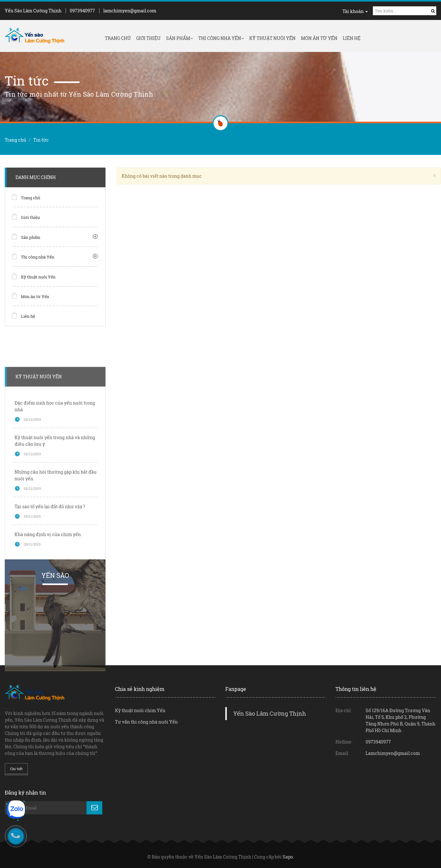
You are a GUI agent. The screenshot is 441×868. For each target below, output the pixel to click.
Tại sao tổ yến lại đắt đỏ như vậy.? (50, 578)
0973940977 (82, 11)
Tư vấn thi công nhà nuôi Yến (146, 722)
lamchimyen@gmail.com (130, 11)
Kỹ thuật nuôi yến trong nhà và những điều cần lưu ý (55, 512)
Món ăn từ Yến (319, 38)
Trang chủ (118, 38)
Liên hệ (352, 38)
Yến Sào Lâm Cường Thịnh (270, 714)
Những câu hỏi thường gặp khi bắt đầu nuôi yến (56, 546)
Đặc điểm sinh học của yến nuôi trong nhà (55, 477)
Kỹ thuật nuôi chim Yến (140, 710)
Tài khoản (355, 11)
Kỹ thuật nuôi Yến (272, 38)
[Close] (435, 175)
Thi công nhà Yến (221, 38)
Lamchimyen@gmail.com (393, 753)
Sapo (288, 857)
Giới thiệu (148, 38)
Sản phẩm (179, 38)
